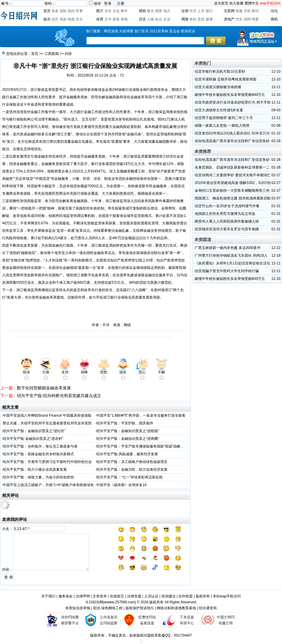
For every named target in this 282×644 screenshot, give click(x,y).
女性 (108, 11)
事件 (124, 11)
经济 (193, 11)
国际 (63, 11)
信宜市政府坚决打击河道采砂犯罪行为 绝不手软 (233, 102)
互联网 (229, 11)
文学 (108, 19)
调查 (159, 11)
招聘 (247, 19)
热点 (159, 19)
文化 (116, 11)
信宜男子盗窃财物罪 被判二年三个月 (224, 118)
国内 (71, 11)
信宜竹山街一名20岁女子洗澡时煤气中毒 (227, 206)
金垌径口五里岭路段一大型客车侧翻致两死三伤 (232, 191)
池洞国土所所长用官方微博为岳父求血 (225, 214)
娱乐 (47, 19)
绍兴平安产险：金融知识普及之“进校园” (128, 431)
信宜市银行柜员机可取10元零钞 (220, 72)
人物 (150, 19)
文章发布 (100, 596)
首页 (47, 11)
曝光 (150, 11)
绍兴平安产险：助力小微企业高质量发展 (35, 469)
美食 (55, 11)
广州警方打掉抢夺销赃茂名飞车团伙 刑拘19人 (231, 256)
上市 (201, 11)
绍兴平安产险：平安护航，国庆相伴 (125, 423)
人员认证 (151, 596)
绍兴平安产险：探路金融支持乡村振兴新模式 (38, 454)
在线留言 (117, 596)
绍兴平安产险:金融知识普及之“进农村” (33, 439)
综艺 (55, 19)
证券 (185, 11)
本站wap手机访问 (227, 596)
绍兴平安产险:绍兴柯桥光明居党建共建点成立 (59, 396)
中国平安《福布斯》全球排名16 (121, 485)
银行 (209, 11)
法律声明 (83, 596)
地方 (167, 11)
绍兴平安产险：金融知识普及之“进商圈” (128, 439)
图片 (100, 11)
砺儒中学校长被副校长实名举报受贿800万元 (230, 95)
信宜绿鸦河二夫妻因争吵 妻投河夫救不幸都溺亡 (233, 175)
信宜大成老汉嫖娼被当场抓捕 (218, 87)
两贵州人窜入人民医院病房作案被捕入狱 (227, 221)
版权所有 (203, 596)
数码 (255, 11)
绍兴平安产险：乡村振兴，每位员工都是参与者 (40, 446)
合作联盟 (186, 596)
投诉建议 (169, 596)
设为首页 (221, 3)
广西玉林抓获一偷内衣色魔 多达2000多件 (228, 248)
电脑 (239, 11)
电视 (71, 19)
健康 (209, 19)
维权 (142, 11)
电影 (63, 19)
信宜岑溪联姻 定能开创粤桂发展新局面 (225, 79)
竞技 (201, 19)
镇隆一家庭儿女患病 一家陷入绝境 (222, 126)
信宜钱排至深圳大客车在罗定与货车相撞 (227, 229)
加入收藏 (236, 3)
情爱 (255, 19)
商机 (274, 19)
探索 (116, 19)
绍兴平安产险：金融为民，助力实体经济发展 (132, 469)
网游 (185, 19)
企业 (167, 19)
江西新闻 (52, 54)
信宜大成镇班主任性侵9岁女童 (219, 110)
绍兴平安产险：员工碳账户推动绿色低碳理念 (132, 462)
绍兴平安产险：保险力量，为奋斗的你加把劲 (38, 477)
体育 (100, 19)
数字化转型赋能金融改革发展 (44, 388)
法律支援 (134, 596)
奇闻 (124, 19)
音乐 (79, 19)
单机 (193, 19)
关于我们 (48, 596)
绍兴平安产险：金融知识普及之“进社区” (34, 431)
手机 (247, 11)
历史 (142, 19)
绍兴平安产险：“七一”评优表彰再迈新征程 (129, 477)
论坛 (274, 11)
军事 (79, 11)
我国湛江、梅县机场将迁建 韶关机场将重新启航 (233, 198)
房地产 (229, 19)
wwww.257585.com (119, 602)
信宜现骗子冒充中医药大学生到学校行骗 (227, 271)
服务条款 (66, 596)
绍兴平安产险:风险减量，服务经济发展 (127, 454)
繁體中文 (252, 3)
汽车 (239, 19)
